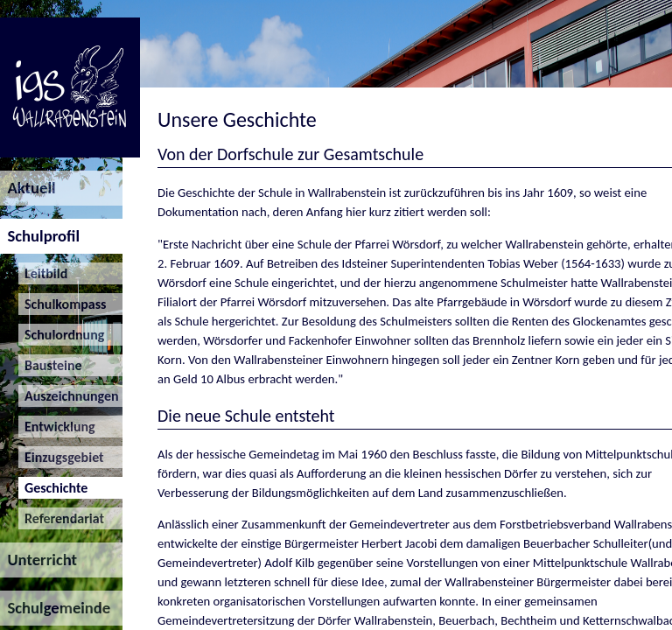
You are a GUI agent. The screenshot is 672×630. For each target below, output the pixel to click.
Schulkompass (63, 304)
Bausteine (50, 365)
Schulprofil (40, 236)
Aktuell (28, 188)
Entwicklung (57, 427)
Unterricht (38, 560)
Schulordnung (62, 335)
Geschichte (53, 488)
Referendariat (61, 518)
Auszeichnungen (69, 396)
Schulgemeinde (55, 608)
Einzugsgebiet (61, 457)
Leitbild (43, 273)
